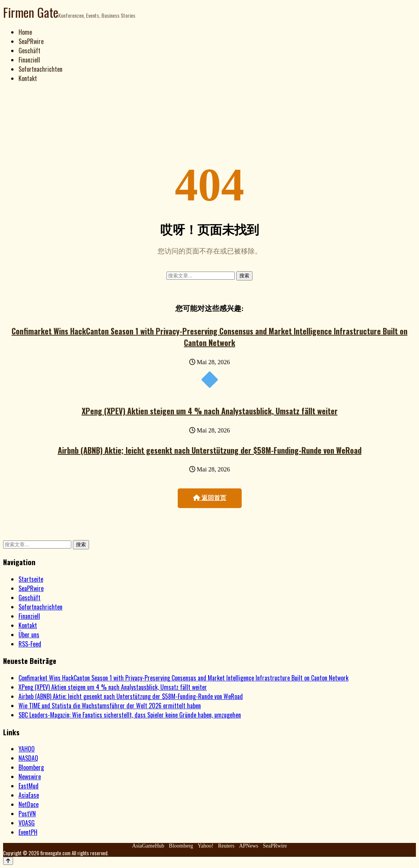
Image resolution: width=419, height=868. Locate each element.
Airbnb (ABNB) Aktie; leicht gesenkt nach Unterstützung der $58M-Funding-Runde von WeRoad (210, 450)
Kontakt (28, 78)
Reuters (226, 846)
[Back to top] (8, 861)
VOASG (27, 823)
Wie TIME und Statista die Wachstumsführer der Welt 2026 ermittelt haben (110, 706)
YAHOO (27, 749)
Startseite (31, 579)
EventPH (28, 832)
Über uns (29, 635)
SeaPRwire (31, 41)
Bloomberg (31, 767)
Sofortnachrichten (40, 69)
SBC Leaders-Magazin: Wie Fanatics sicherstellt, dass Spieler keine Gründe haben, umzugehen (130, 715)
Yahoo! (206, 846)
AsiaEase (29, 795)
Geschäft (29, 51)
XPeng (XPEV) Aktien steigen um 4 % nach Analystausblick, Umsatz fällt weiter (210, 411)
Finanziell (29, 60)
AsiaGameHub (148, 846)
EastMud (29, 786)
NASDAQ (28, 758)
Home (25, 32)
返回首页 (210, 498)
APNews (249, 846)
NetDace (29, 804)
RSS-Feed (30, 644)
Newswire (30, 777)
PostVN (27, 814)
